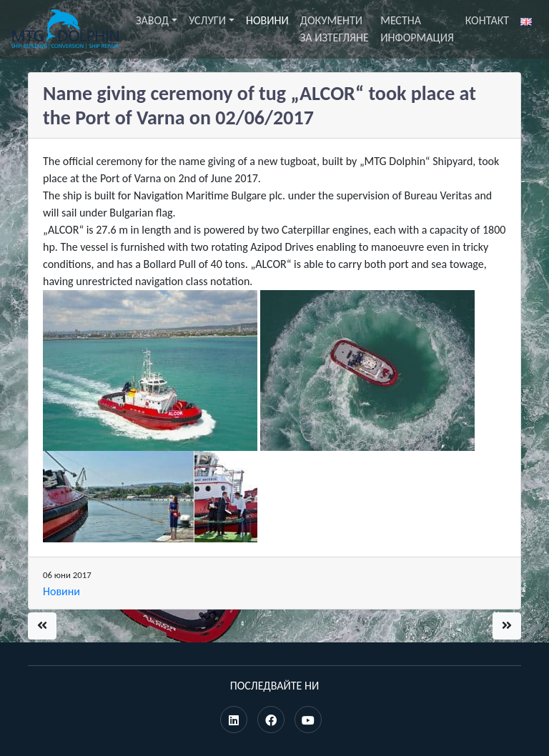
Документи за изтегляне (335, 29)
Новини (267, 20)
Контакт (487, 20)
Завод (152, 20)
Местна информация (417, 29)
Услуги (207, 20)
